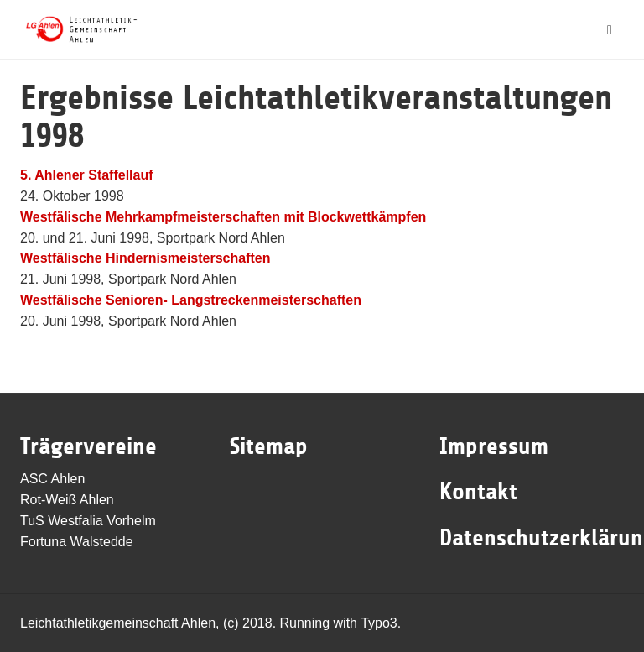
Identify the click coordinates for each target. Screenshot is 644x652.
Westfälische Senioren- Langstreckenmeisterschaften (191, 300)
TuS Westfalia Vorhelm (88, 521)
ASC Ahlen (52, 479)
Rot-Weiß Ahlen (67, 500)
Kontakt (478, 492)
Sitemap (269, 446)
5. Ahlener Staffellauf (87, 175)
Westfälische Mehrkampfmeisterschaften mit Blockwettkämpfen (223, 217)
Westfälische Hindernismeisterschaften (145, 258)
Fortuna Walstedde (77, 542)
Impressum (494, 446)
